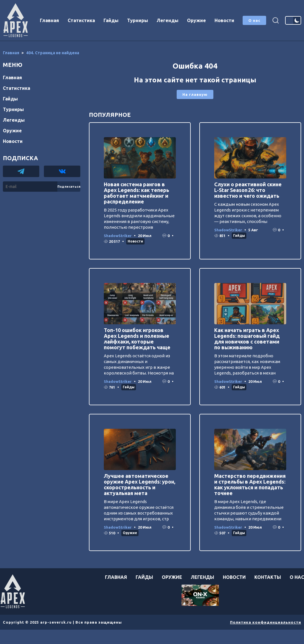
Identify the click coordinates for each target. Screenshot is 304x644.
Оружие (196, 20)
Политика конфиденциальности (266, 622)
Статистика (81, 20)
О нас (254, 20)
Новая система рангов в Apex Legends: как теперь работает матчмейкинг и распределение (137, 193)
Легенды (167, 20)
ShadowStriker (118, 236)
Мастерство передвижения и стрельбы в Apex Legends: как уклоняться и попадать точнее (250, 484)
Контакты (268, 577)
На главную (195, 94)
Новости (224, 20)
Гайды (111, 20)
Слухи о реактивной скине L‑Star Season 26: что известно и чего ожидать (248, 190)
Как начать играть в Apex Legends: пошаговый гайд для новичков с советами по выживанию (247, 339)
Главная (49, 20)
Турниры (138, 20)
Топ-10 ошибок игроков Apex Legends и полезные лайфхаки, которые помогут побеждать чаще (137, 339)
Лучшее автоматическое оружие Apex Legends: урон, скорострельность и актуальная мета (140, 484)
